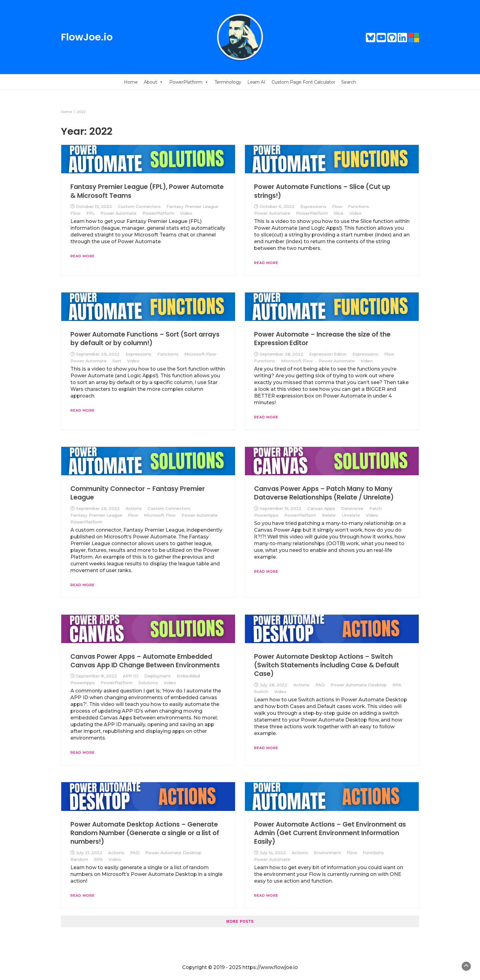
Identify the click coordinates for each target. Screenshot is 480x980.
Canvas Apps (321, 508)
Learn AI (256, 82)
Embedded (188, 676)
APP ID (131, 676)
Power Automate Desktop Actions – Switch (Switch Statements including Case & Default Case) (327, 665)
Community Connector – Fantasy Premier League (138, 493)
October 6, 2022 (277, 206)
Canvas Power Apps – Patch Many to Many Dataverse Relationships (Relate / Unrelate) (324, 493)
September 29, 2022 (98, 354)
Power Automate (118, 213)
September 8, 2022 (96, 676)
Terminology (228, 82)
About (154, 82)
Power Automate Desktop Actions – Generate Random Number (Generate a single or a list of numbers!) (145, 833)
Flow (75, 213)
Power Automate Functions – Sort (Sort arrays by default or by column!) (145, 339)
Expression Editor (328, 354)
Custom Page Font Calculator (303, 82)
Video (186, 213)
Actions (134, 508)
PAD (320, 685)
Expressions (313, 206)
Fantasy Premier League (192, 206)
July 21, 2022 (89, 853)
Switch (261, 692)
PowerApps (266, 515)
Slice (339, 213)
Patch (375, 508)
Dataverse (352, 508)
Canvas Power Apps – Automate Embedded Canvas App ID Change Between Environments (145, 661)
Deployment (157, 676)
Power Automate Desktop (359, 685)
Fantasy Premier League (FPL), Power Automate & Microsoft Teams (147, 191)
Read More (82, 256)
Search (349, 82)
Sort (117, 361)
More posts (240, 922)
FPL (90, 213)
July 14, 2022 (273, 853)
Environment (327, 853)
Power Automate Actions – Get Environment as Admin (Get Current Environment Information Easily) (330, 833)
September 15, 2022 (281, 508)
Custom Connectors (139, 206)
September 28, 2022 (281, 354)
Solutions (148, 683)
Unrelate (351, 515)
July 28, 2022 (274, 685)
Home (131, 82)
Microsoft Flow (200, 354)
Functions (359, 206)
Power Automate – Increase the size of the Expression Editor (322, 339)
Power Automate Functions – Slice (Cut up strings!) (322, 191)
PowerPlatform (189, 82)
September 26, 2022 (98, 508)
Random (79, 859)
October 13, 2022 (94, 206)
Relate (329, 515)
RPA (397, 685)
